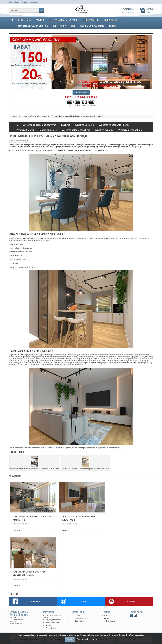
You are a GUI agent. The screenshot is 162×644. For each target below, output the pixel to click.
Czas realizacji (80, 565)
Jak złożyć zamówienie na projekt (64, 20)
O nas (73, 26)
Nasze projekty (59, 26)
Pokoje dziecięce (48, 130)
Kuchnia (66, 125)
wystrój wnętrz (37, 151)
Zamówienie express (82, 562)
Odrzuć (95, 639)
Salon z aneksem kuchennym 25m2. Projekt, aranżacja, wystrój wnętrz (125, 517)
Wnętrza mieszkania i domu (114, 125)
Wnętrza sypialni (104, 130)
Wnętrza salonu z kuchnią (76, 130)
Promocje (40, 20)
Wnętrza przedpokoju (130, 130)
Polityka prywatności (53, 567)
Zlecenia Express (110, 20)
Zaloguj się (130, 12)
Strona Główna (24, 20)
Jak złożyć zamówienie (53, 564)
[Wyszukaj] (24, 10)
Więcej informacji (82, 639)
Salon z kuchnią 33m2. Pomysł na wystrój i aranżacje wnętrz (77, 517)
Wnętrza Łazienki (85, 125)
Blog (150, 2)
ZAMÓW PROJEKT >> (81, 93)
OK (42, 10)
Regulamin (49, 569)
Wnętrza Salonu (25, 130)
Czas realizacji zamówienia (92, 26)
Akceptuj (70, 639)
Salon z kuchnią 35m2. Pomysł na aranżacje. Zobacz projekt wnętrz (30, 517)
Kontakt (112, 26)
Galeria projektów (110, 565)
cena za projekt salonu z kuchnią (89, 448)
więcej (15, 530)
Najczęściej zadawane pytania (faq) (32, 26)
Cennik (77, 560)
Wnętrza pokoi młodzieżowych (39, 125)
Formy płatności (90, 20)
